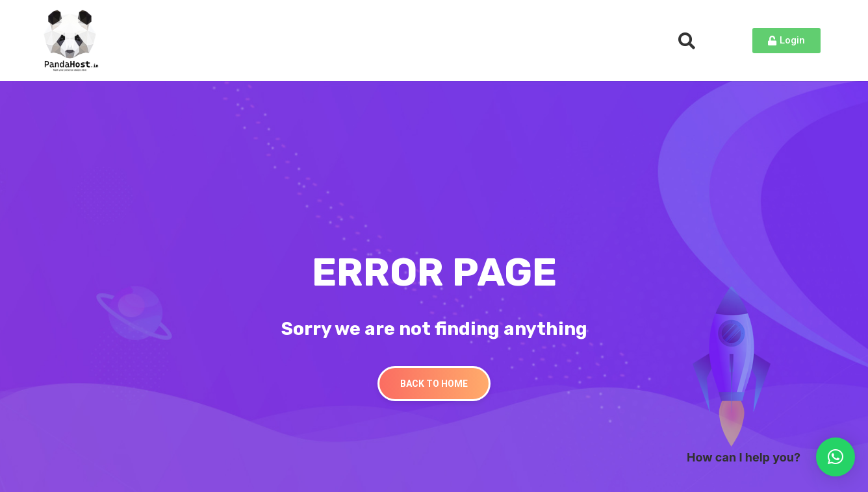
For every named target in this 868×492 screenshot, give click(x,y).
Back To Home (434, 384)
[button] (836, 457)
